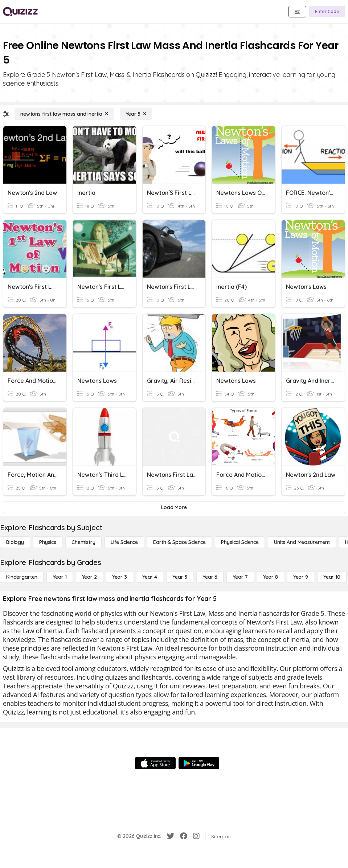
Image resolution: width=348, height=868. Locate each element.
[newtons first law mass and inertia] (64, 114)
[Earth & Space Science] (179, 542)
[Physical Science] (240, 542)
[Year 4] (150, 577)
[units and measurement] (302, 542)
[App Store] (155, 763)
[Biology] (15, 542)
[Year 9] (301, 577)
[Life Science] (124, 542)
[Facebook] (184, 836)
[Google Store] (199, 763)
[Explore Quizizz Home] (20, 12)
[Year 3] (120, 577)
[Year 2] (89, 577)
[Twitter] (171, 836)
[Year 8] (271, 577)
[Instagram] (196, 836)
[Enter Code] (327, 12)
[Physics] (48, 542)
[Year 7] (240, 577)
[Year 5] (136, 114)
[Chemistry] (83, 542)
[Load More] (174, 507)
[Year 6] (210, 577)
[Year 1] (60, 577)
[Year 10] (332, 577)
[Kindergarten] (22, 577)
